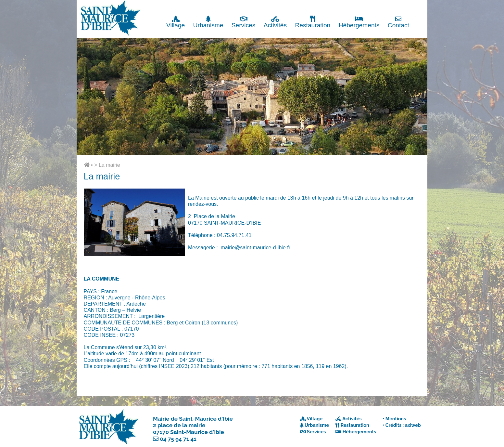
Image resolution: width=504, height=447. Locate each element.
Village (176, 22)
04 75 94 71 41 (178, 439)
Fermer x (414, 6)
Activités (275, 22)
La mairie (109, 165)
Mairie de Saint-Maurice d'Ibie (193, 419)
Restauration (313, 22)
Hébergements (359, 22)
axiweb (413, 425)
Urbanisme (208, 22)
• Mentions (394, 419)
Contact (398, 22)
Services (244, 22)
